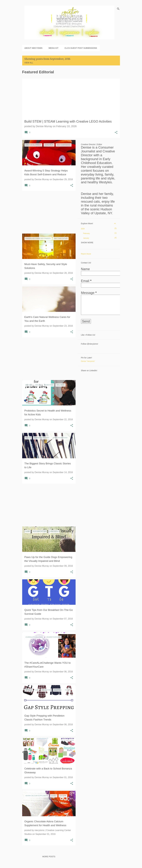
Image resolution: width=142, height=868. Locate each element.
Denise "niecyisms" (88, 361)
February (87, 233)
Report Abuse (86, 254)
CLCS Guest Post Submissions (81, 48)
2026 (83, 229)
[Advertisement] (48, 212)
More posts (49, 857)
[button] (116, 133)
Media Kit (53, 48)
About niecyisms (33, 48)
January (86, 238)
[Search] (118, 9)
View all (29, 63)
